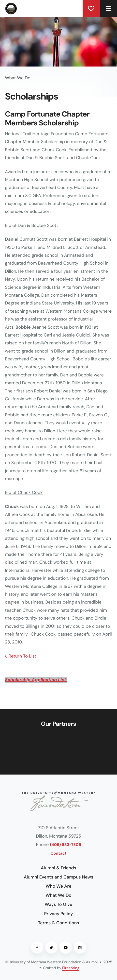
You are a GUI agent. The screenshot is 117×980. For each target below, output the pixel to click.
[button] (108, 9)
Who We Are (59, 886)
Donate (91, 9)
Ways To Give (58, 904)
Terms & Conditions (59, 923)
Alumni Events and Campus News (58, 877)
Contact (58, 853)
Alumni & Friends (58, 868)
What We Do (58, 895)
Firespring (71, 968)
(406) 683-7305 (66, 845)
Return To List (22, 656)
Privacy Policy (58, 914)
